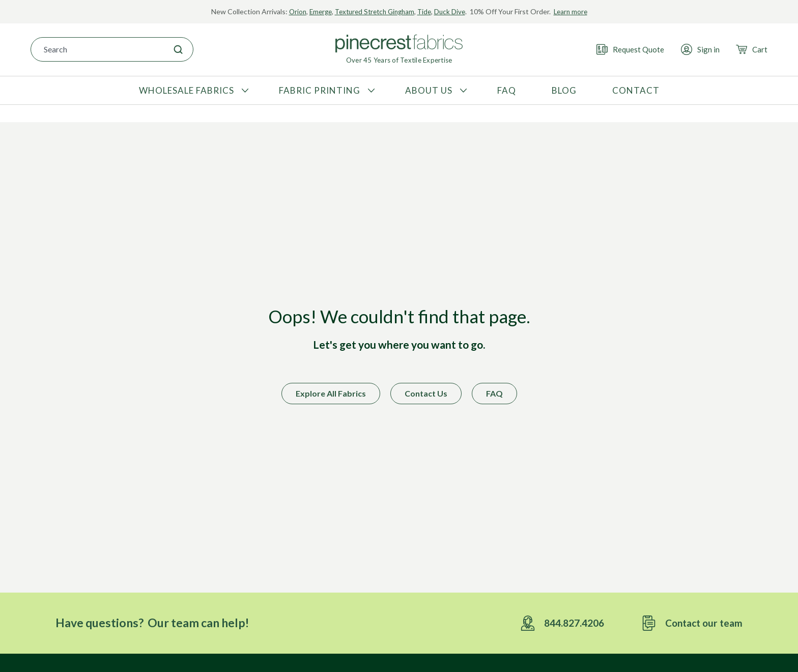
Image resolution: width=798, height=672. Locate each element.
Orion (291, 11)
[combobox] (97, 49)
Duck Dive (454, 11)
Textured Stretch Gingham (374, 11)
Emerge (316, 11)
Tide (427, 11)
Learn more (576, 11)
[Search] (178, 49)
